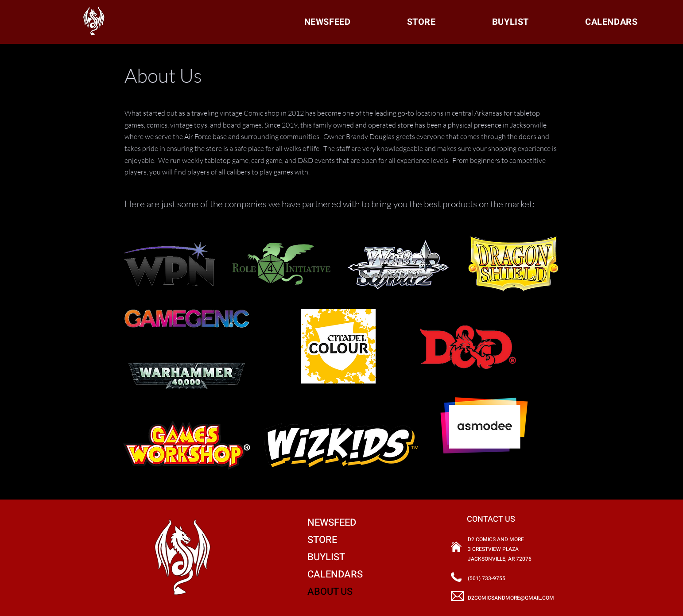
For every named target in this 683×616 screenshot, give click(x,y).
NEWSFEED (332, 523)
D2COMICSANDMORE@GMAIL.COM (511, 598)
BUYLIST (326, 557)
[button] (611, 22)
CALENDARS (335, 574)
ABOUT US (330, 592)
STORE (322, 540)
